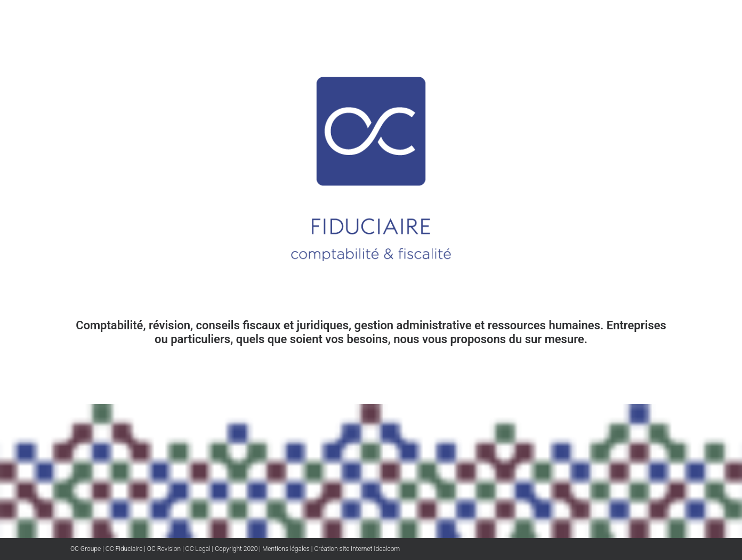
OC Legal (198, 549)
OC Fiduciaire (124, 549)
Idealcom (386, 549)
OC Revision (164, 549)
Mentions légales (286, 549)
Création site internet (343, 549)
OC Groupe (86, 549)
